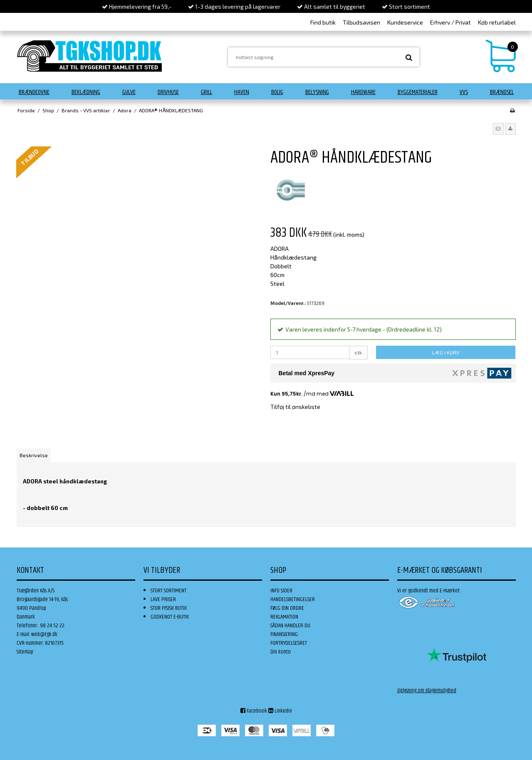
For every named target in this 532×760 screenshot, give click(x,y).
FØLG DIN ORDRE (287, 608)
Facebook (254, 711)
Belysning (317, 92)
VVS (464, 92)
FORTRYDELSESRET (289, 643)
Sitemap (25, 652)
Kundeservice (405, 22)
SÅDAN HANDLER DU (290, 626)
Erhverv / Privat (450, 22)
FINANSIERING (284, 634)
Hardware (363, 92)
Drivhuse (168, 92)
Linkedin (280, 711)
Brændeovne (34, 92)
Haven (242, 92)
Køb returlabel (497, 22)
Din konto (281, 652)
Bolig (277, 92)
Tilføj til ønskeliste (295, 407)
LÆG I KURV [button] (446, 352)
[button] (498, 129)
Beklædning (86, 92)
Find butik (323, 22)
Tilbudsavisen (361, 22)
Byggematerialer (418, 92)
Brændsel (502, 92)
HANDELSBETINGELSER (293, 599)
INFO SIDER (281, 591)
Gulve (129, 92)
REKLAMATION (284, 617)
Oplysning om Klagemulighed (427, 691)
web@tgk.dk (44, 634)
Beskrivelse (34, 455)
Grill (207, 92)
